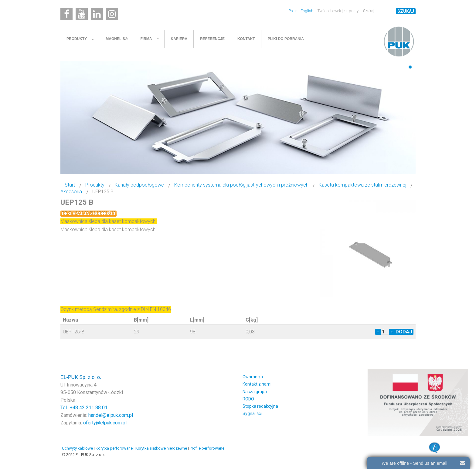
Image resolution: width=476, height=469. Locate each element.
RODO (248, 399)
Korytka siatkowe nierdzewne (161, 448)
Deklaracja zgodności (88, 214)
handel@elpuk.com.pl (111, 415)
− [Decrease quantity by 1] (378, 332)
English (307, 11)
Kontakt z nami (257, 384)
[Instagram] (112, 14)
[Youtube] (82, 14)
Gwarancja (253, 377)
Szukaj (406, 11)
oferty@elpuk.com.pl (105, 423)
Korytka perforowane (114, 448)
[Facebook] (66, 14)
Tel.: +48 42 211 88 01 (84, 408)
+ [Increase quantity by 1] (392, 332)
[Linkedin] (97, 14)
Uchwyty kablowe (77, 448)
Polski (294, 11)
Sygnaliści (252, 413)
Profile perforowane (207, 448)
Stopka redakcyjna (260, 406)
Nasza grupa (255, 392)
